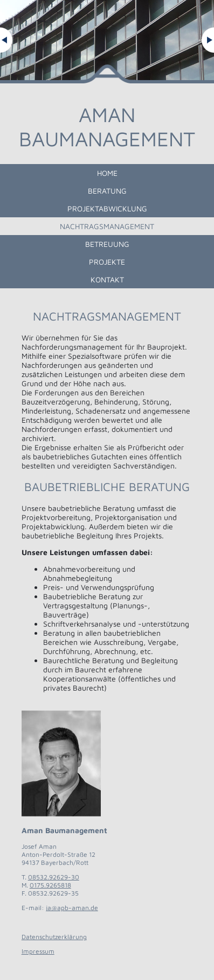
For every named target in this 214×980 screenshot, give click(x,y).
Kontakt (107, 279)
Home (107, 173)
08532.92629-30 (54, 877)
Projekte (107, 262)
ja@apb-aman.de (72, 908)
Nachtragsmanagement (107, 226)
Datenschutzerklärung (54, 937)
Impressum (38, 951)
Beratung (107, 191)
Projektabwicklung (107, 208)
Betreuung (107, 244)
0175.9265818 (50, 885)
